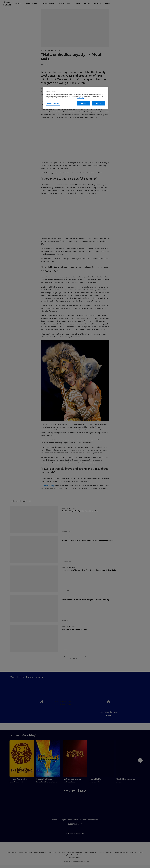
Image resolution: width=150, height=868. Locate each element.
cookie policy (80, 98)
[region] (76, 98)
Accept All (99, 103)
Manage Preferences (53, 103)
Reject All (83, 103)
